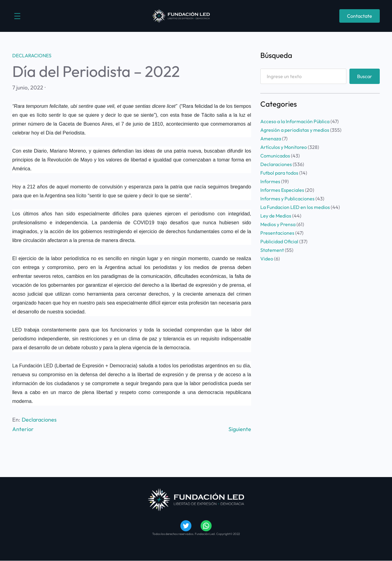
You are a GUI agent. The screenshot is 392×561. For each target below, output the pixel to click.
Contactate (360, 16)
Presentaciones (277, 233)
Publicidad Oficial (279, 241)
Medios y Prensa (278, 224)
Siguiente (240, 429)
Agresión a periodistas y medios (295, 130)
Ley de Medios (276, 216)
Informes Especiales (282, 190)
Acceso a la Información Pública (295, 121)
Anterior (23, 429)
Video (267, 259)
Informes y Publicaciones (287, 199)
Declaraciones (32, 55)
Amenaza (271, 138)
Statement (272, 250)
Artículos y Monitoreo (284, 147)
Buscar (365, 76)
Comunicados (275, 156)
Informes (270, 181)
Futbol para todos (279, 173)
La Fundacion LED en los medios (295, 207)
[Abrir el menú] (17, 16)
